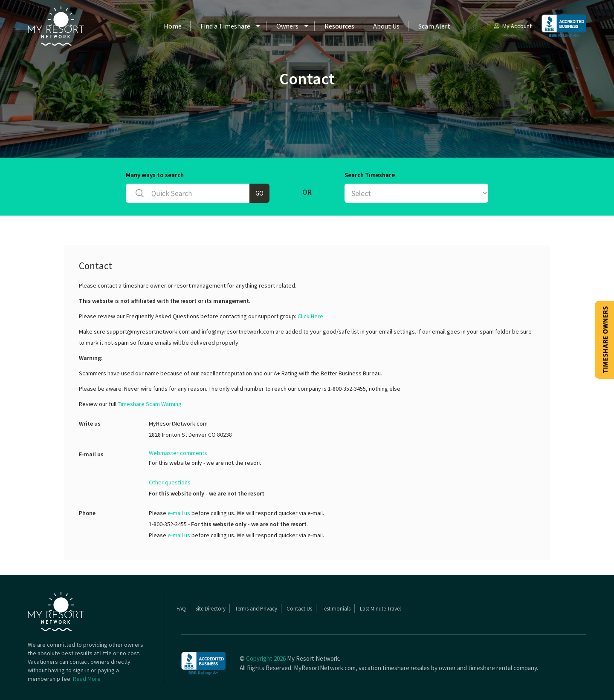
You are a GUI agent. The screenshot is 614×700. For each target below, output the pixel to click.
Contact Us (299, 609)
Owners (287, 26)
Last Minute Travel (380, 609)
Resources (339, 26)
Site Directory (210, 609)
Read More (87, 679)
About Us (386, 26)
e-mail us (179, 513)
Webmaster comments (178, 453)
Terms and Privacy (256, 609)
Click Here (310, 316)
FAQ (181, 609)
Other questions (170, 482)
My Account (512, 26)
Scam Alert (434, 26)
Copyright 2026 (266, 658)
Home (173, 26)
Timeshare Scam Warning (150, 404)
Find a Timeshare (225, 26)
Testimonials (336, 609)
